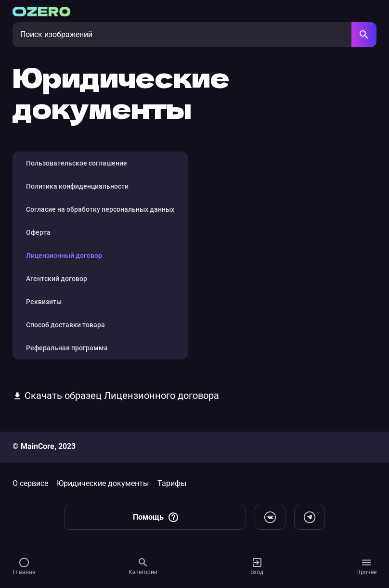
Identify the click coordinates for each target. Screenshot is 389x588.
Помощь (156, 517)
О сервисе (30, 483)
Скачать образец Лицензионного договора (116, 396)
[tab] (100, 163)
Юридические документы (103, 483)
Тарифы (172, 483)
